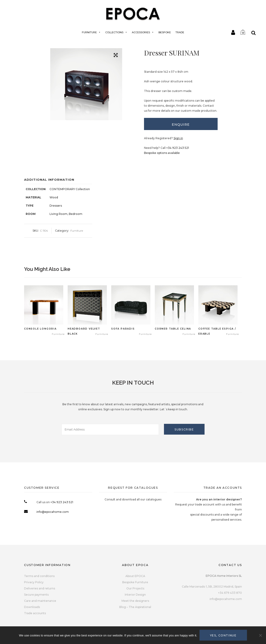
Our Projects (135, 588)
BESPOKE (165, 32)
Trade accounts (35, 613)
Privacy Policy (34, 582)
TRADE (180, 32)
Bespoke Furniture (135, 582)
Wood (54, 197)
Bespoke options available (162, 153)
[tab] (181, 124)
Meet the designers (135, 601)
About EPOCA (135, 576)
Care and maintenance (40, 601)
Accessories (143, 32)
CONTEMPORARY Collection (70, 189)
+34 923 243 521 (178, 148)
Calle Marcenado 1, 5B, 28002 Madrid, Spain (212, 587)
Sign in (178, 138)
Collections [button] (116, 32)
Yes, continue (223, 635)
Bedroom (76, 214)
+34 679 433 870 (230, 593)
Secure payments (36, 595)
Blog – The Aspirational (135, 607)
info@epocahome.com (53, 512)
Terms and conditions (39, 576)
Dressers (56, 206)
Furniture (91, 32)
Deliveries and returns (40, 588)
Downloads (32, 607)
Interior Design (135, 595)
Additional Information (49, 180)
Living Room (58, 214)
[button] (116, 56)
